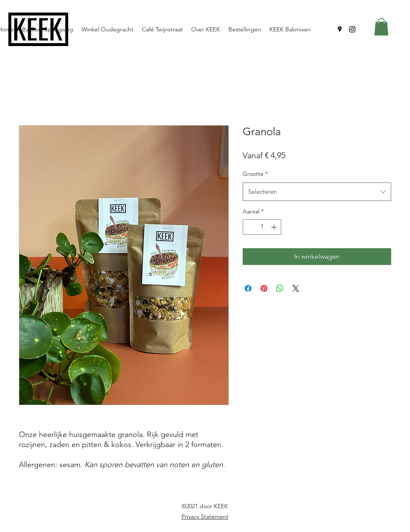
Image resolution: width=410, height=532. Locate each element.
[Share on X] (296, 288)
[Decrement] (249, 227)
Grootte (255, 174)
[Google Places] (340, 29)
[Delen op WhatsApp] (280, 288)
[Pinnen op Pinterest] (264, 288)
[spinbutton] (262, 227)
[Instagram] (352, 29)
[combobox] (317, 192)
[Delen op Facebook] (248, 288)
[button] (381, 27)
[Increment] (275, 227)
